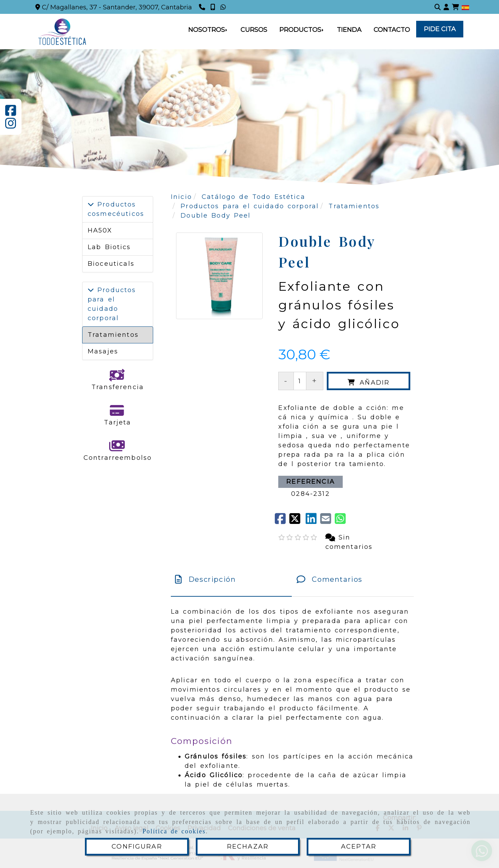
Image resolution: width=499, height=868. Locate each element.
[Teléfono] (203, 7)
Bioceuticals (111, 264)
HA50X (100, 230)
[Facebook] (11, 113)
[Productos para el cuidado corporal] (91, 290)
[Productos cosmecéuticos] (91, 204)
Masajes (103, 351)
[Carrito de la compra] (455, 7)
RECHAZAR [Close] (248, 847)
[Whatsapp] (224, 7)
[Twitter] (297, 521)
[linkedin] (313, 521)
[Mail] (327, 521)
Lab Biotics (109, 247)
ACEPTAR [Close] (359, 847)
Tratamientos (113, 335)
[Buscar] (438, 7)
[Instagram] (11, 126)
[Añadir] (369, 381)
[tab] (231, 579)
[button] (446, 7)
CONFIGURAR (137, 847)
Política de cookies (174, 831)
